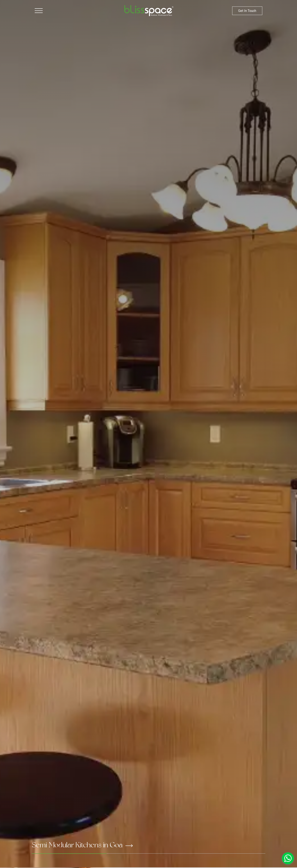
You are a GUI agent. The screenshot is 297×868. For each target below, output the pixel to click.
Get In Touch (247, 11)
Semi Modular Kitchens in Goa (82, 845)
